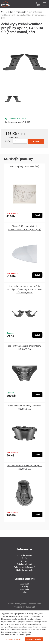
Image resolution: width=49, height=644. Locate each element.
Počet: (8, 141)
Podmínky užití (29, 607)
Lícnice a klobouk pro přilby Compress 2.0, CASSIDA (25, 467)
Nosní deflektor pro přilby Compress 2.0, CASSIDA (24, 407)
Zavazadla (24, 589)
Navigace (25, 584)
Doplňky (25, 586)
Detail (37, 215)
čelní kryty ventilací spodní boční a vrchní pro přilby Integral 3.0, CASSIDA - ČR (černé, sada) (25, 289)
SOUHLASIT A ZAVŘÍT (34, 639)
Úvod (3, 12)
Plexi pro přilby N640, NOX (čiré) (24, 166)
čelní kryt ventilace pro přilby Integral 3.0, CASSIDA (24, 348)
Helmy (11, 12)
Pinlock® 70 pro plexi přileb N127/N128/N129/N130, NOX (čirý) (25, 228)
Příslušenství (21, 12)
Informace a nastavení (14, 639)
